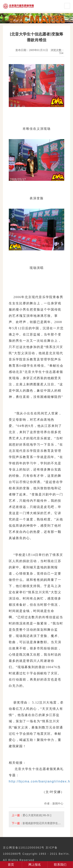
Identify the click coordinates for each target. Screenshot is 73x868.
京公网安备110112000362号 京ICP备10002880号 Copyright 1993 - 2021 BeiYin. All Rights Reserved (36, 854)
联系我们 (60, 865)
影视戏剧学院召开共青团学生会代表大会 (47, 823)
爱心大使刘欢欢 (32, 815)
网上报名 (35, 865)
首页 (11, 865)
